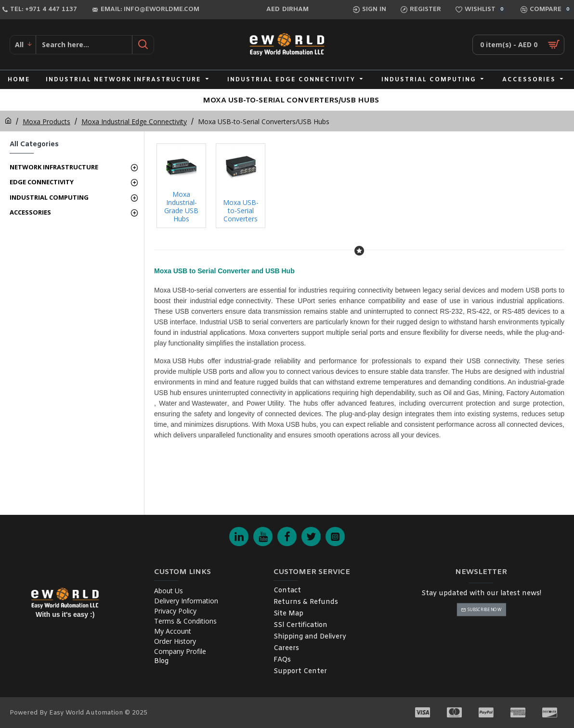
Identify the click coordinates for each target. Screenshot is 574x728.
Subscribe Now (484, 609)
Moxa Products (46, 121)
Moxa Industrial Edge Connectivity (134, 121)
